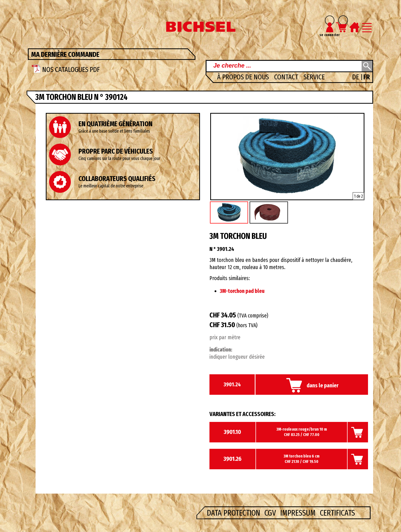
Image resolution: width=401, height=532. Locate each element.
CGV (271, 513)
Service (314, 77)
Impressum (299, 513)
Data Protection (234, 513)
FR (367, 77)
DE (356, 77)
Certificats (337, 513)
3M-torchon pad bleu (242, 291)
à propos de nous (244, 77)
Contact (287, 77)
